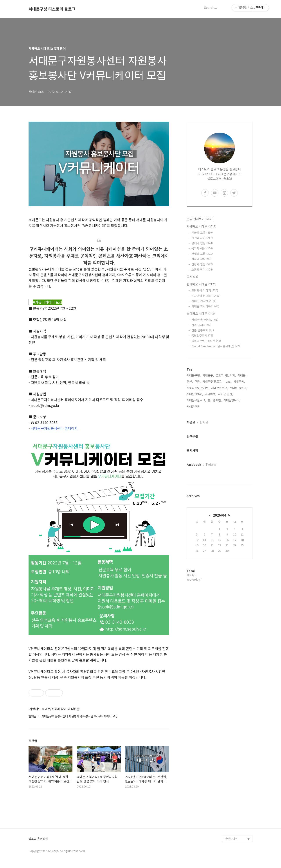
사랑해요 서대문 (201, 226)
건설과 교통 (202, 254)
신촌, (198, 381)
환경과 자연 (202, 238)
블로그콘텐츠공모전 (206, 341)
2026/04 (220, 515)
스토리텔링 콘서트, (198, 388)
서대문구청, (194, 375)
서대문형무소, (232, 400)
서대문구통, (194, 407)
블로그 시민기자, (226, 375)
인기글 (204, 422)
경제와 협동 (202, 243)
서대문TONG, (195, 394)
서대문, (242, 375)
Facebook (194, 464)
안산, (190, 381)
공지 (192, 277)
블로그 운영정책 (38, 839)
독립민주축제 (202, 335)
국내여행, (211, 394)
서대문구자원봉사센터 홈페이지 (54, 428)
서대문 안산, (225, 394)
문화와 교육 (202, 233)
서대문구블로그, (196, 400)
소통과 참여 (202, 270)
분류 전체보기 (200, 219)
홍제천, (217, 400)
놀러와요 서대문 (201, 313)
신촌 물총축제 (203, 330)
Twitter (211, 464)
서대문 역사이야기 (205, 306)
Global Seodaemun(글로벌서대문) (216, 346)
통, (209, 400)
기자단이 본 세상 (206, 296)
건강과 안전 (202, 264)
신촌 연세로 (201, 325)
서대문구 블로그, (213, 381)
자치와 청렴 (201, 259)
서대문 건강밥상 (204, 301)
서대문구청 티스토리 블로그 (52, 9)
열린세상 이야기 (205, 290)
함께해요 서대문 (201, 284)
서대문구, (208, 375)
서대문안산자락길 (205, 320)
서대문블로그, (220, 388)
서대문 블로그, (238, 388)
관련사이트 (231, 839)
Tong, (228, 381)
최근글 (191, 422)
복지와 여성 (202, 248)
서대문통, (239, 381)
